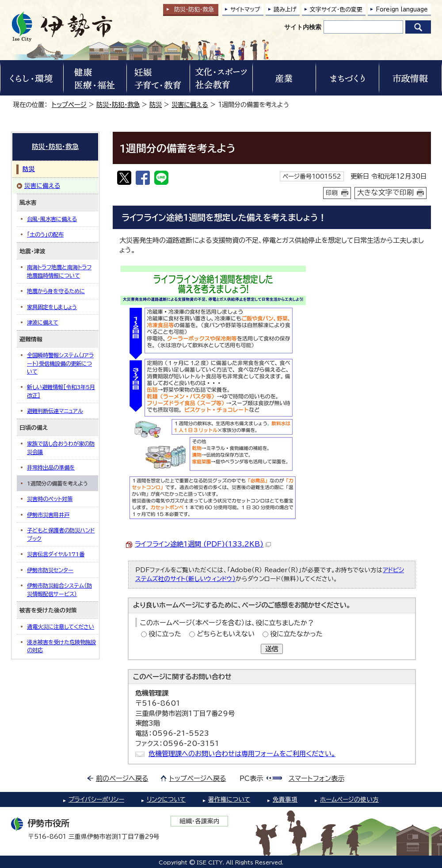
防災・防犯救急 (194, 10)
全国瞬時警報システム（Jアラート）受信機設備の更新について (60, 363)
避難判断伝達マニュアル (55, 411)
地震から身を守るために (56, 291)
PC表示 (251, 778)
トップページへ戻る (198, 778)
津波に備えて (43, 322)
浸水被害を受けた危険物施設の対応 (61, 646)
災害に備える (190, 105)
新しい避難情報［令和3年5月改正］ (61, 391)
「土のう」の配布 (45, 234)
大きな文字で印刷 (385, 192)
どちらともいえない (226, 634)
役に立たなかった (296, 634)
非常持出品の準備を (51, 467)
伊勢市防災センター (50, 570)
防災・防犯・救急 (118, 105)
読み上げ (285, 10)
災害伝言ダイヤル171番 (56, 554)
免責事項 (285, 799)
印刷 (332, 193)
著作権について (229, 799)
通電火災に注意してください (61, 627)
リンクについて (166, 799)
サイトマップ (245, 10)
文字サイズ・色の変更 (336, 10)
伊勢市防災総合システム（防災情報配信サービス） (59, 589)
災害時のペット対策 (50, 499)
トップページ (69, 105)
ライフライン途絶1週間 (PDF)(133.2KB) (203, 544)
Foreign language (402, 10)
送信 (272, 649)
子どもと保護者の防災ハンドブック (61, 534)
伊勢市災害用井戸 (48, 515)
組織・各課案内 (200, 821)
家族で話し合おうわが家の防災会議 (61, 447)
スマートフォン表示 (316, 778)
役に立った (165, 634)
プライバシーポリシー (96, 799)
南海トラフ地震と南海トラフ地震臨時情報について (59, 271)
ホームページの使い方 (349, 799)
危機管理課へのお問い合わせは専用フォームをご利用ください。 (242, 754)
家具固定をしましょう (52, 307)
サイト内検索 (303, 27)
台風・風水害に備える (52, 219)
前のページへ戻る (122, 778)
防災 (156, 105)
